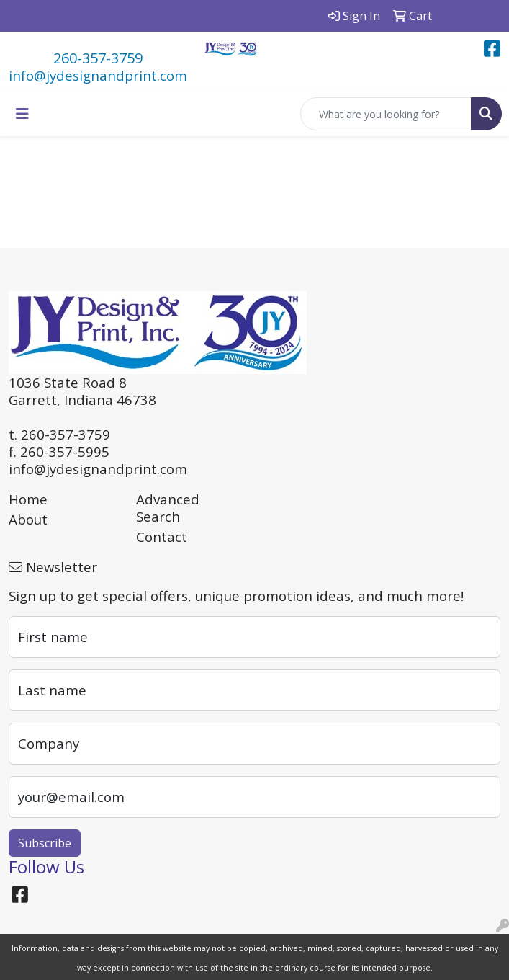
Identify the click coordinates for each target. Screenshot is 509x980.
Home (28, 499)
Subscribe (45, 843)
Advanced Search (168, 508)
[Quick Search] (386, 114)
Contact (162, 536)
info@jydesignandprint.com (98, 75)
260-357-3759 (98, 58)
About (28, 519)
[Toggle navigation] (22, 114)
